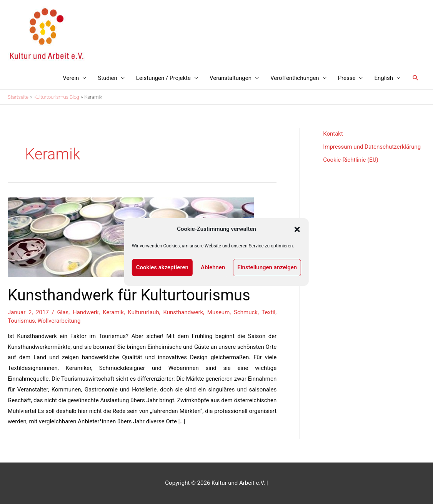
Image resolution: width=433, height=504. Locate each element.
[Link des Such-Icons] (416, 78)
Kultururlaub (144, 312)
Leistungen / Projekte (163, 78)
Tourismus (21, 321)
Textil (268, 312)
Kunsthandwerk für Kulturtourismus (129, 295)
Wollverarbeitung (59, 321)
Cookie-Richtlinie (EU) (351, 160)
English (384, 78)
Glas (63, 312)
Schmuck (246, 312)
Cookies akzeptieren (162, 267)
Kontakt (333, 134)
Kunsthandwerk (183, 312)
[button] (297, 229)
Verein (71, 78)
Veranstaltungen (231, 78)
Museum (218, 312)
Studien (107, 78)
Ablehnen (213, 267)
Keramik (113, 312)
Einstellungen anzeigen (267, 267)
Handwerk (86, 312)
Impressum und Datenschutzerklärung (372, 147)
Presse (347, 78)
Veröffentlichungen (295, 78)
